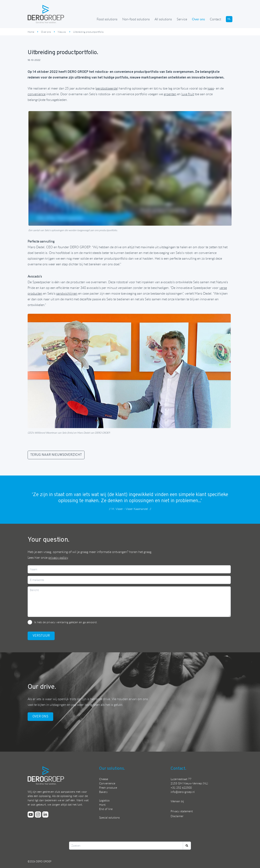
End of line (106, 809)
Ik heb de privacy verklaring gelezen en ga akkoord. (66, 622)
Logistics (104, 800)
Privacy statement (182, 811)
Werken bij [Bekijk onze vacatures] (177, 801)
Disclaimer (177, 816)
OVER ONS (40, 717)
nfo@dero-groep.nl (183, 792)
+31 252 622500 (181, 788)
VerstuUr (41, 636)
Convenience (107, 783)
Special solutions (109, 817)
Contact (215, 19)
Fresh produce (108, 788)
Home (31, 32)
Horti (102, 805)
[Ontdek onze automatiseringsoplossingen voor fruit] (188, 94)
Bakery (103, 792)
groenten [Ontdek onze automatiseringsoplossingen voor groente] (170, 94)
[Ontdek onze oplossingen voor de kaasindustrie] (211, 88)
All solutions (163, 19)
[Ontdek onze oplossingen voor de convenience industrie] (37, 94)
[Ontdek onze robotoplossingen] (107, 88)
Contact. (178, 769)
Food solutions (107, 19)
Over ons (198, 19)
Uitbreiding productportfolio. (89, 32)
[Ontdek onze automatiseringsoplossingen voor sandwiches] (67, 293)
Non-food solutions (136, 19)
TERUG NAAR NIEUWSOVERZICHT (56, 455)
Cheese (104, 779)
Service (182, 19)
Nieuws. (62, 32)
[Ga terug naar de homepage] (46, 14)
